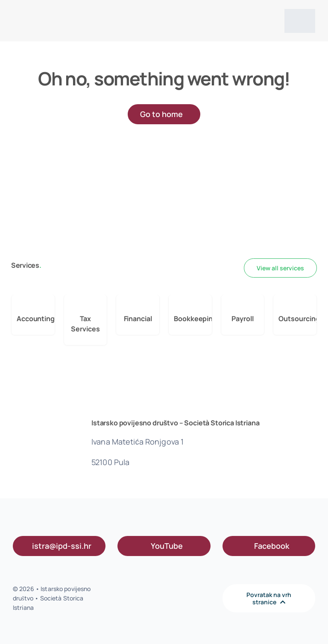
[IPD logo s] (38, 12)
